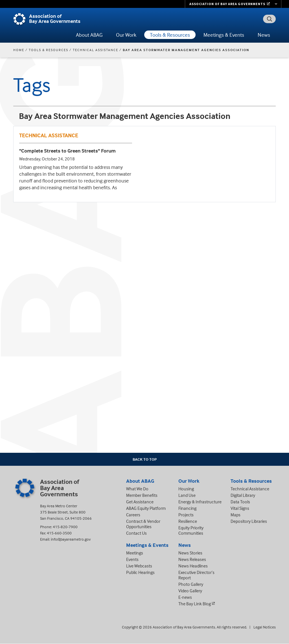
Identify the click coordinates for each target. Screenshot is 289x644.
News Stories (190, 553)
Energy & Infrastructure (200, 502)
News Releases (192, 559)
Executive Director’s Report (196, 575)
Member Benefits (142, 495)
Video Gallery (190, 591)
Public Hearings (140, 572)
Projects (186, 515)
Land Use (187, 495)
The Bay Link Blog (195, 604)
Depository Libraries (249, 521)
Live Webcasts (139, 566)
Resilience (188, 521)
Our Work (126, 35)
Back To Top (145, 459)
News (264, 35)
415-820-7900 (65, 527)
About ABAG (89, 35)
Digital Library (243, 495)
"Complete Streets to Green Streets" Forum (67, 151)
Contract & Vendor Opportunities (143, 524)
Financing (187, 508)
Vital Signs (240, 508)
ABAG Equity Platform (146, 508)
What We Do (137, 489)
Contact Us (136, 533)
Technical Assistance (96, 50)
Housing (186, 489)
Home (19, 50)
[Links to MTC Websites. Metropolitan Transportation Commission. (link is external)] (233, 4)
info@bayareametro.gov (71, 539)
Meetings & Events (224, 35)
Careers (133, 515)
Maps (236, 515)
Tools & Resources (170, 35)
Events (132, 559)
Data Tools (240, 502)
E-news (185, 597)
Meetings (135, 553)
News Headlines (193, 566)
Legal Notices (265, 627)
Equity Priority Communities (191, 530)
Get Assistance (140, 502)
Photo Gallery (191, 584)
